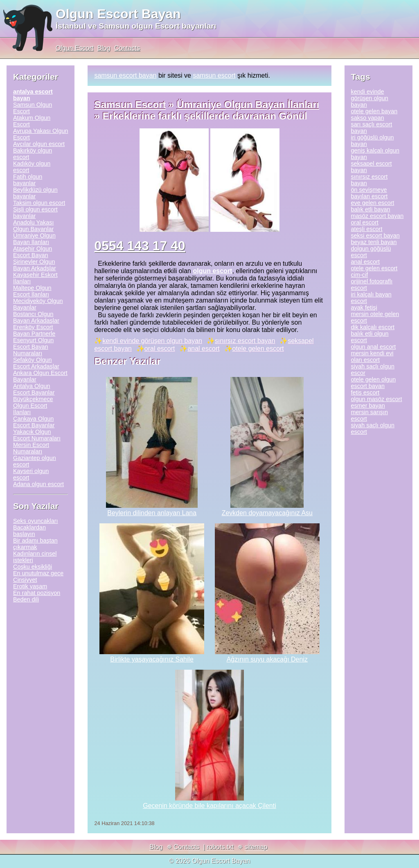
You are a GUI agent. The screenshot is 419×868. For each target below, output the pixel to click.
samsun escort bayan (125, 75)
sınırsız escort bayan (245, 341)
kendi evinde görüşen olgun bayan (152, 341)
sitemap (256, 847)
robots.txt (220, 847)
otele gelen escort (258, 349)
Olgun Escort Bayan (118, 14)
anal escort (203, 349)
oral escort (160, 349)
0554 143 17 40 (140, 246)
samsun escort (214, 75)
